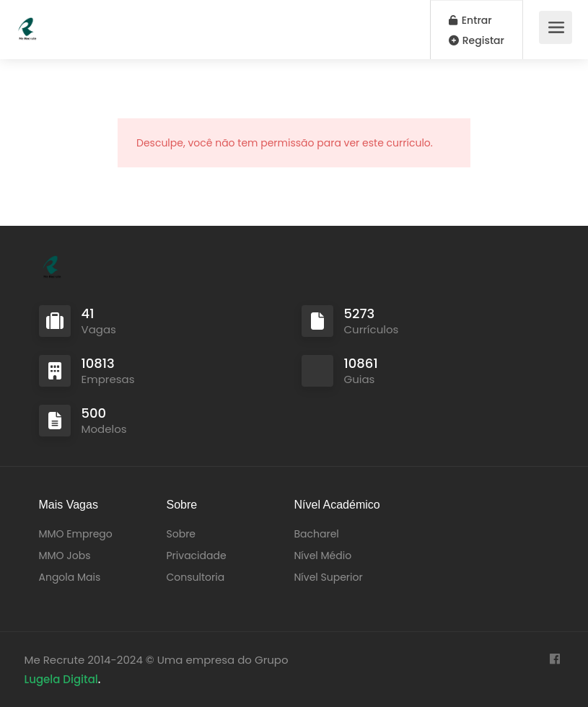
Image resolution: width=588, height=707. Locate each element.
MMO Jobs (65, 555)
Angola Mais (70, 577)
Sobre (181, 534)
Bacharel (317, 534)
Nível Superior (329, 577)
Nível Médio (323, 555)
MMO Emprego (76, 534)
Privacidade (197, 555)
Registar (477, 40)
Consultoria (196, 577)
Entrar (470, 20)
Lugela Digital (61, 679)
